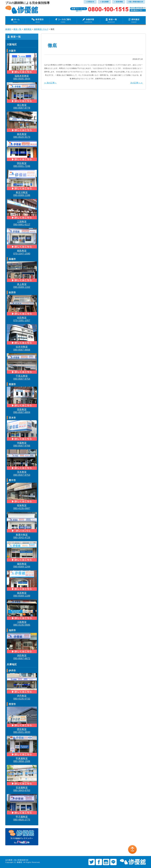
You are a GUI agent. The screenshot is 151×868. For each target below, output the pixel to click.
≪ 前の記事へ (50, 83)
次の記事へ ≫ (137, 83)
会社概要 (9, 860)
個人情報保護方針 (21, 860)
